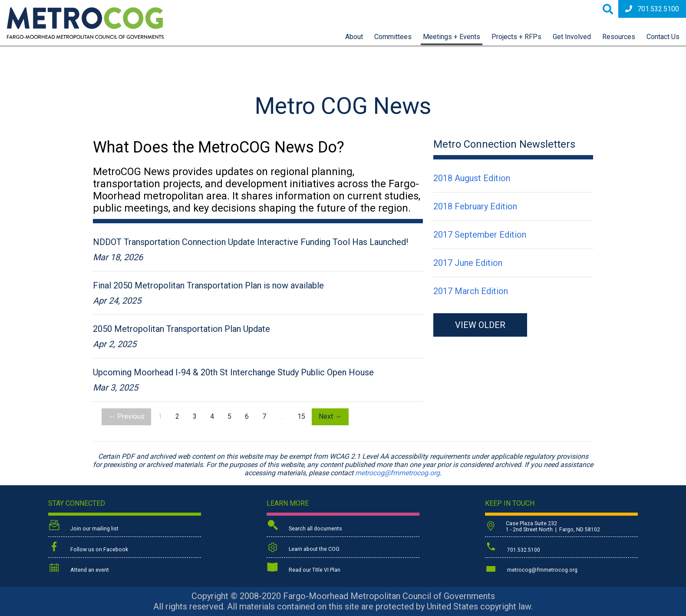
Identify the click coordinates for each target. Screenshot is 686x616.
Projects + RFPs (516, 37)
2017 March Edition (471, 291)
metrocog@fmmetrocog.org (397, 473)
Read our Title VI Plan (303, 568)
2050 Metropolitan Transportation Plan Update (181, 329)
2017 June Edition (468, 263)
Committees (393, 37)
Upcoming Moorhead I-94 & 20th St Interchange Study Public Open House (233, 372)
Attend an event (79, 568)
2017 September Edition (480, 235)
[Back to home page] (85, 36)
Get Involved (572, 37)
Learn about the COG (303, 548)
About (354, 37)
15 (301, 416)
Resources (619, 37)
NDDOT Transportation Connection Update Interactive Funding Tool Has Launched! (251, 242)
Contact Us (663, 37)
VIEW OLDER (480, 325)
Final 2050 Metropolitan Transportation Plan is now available (208, 285)
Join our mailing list (83, 526)
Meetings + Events (452, 37)
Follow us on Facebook (88, 547)
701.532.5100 (652, 9)
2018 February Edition (475, 206)
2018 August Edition (472, 178)
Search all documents (304, 526)
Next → (330, 416)
